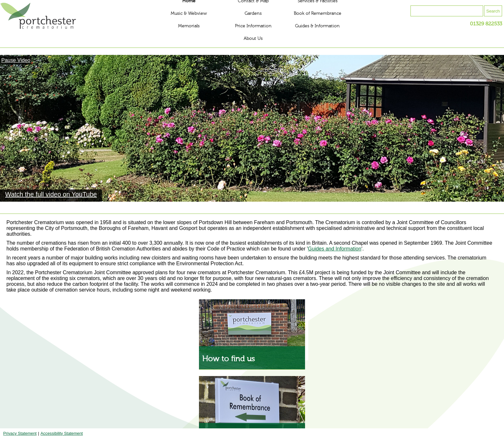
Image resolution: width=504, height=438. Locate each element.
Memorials (189, 26)
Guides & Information (317, 26)
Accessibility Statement (62, 433)
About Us (253, 39)
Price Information (253, 26)
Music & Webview (189, 13)
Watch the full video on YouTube (51, 194)
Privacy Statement (20, 433)
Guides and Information (335, 249)
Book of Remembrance (318, 13)
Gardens (253, 13)
